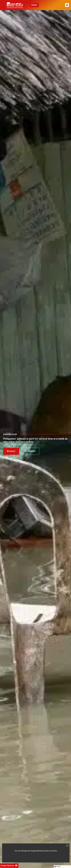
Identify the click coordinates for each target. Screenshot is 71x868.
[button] (67, 5)
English (58, 867)
